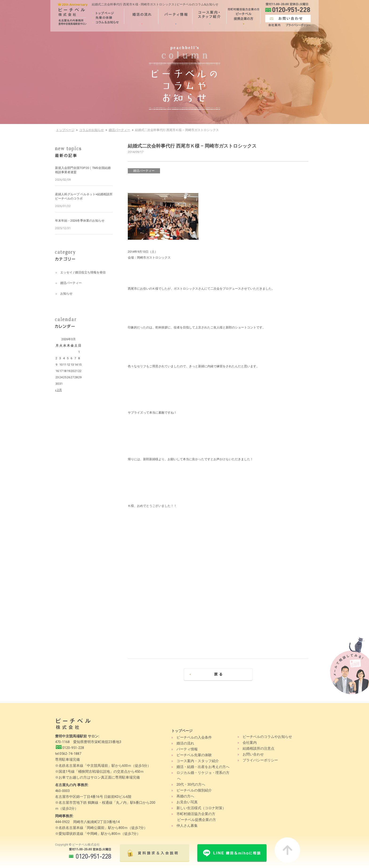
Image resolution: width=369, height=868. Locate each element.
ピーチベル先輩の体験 (194, 755)
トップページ (65, 130)
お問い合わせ (253, 754)
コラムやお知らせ (92, 130)
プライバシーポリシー (260, 760)
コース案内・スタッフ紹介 (198, 761)
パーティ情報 (187, 749)
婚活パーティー (119, 130)
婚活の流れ (185, 743)
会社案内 (250, 743)
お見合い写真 (187, 802)
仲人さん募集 (187, 826)
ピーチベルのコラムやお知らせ (267, 737)
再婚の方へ (185, 796)
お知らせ (66, 294)
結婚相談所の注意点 (259, 748)
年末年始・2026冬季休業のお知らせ (80, 221)
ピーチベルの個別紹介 (194, 790)
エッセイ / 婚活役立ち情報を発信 (83, 272)
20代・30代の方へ (191, 784)
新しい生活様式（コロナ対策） (201, 808)
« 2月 (58, 390)
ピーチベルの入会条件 (194, 737)
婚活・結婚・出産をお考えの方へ (203, 767)
